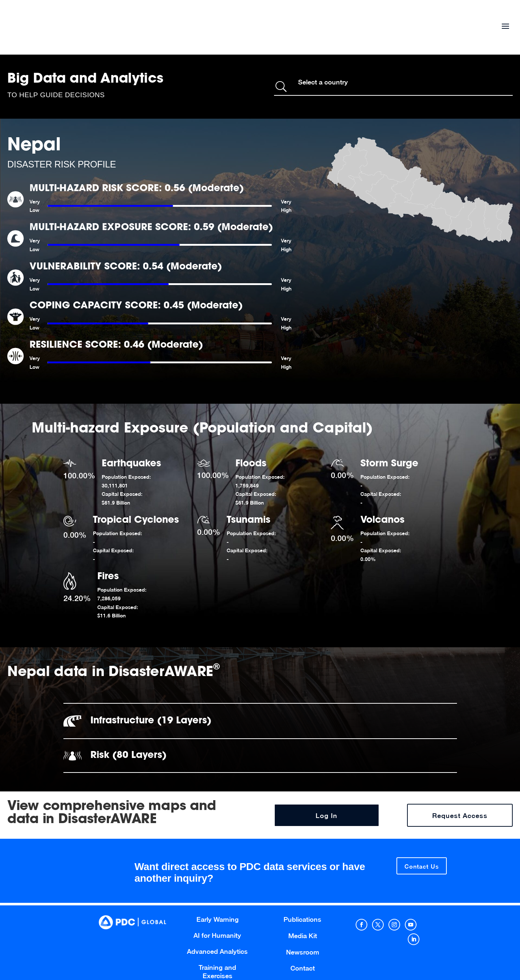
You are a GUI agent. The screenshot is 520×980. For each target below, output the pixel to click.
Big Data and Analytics (85, 80)
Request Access (460, 816)
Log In (327, 816)
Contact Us (422, 866)
